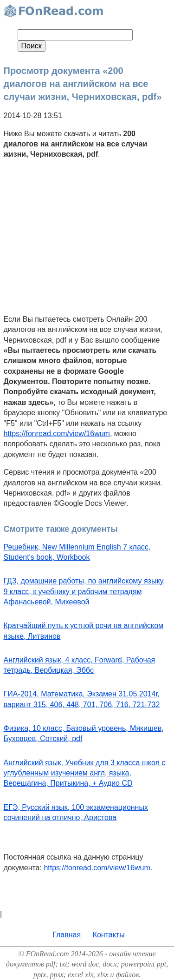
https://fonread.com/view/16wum (57, 434)
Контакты (109, 935)
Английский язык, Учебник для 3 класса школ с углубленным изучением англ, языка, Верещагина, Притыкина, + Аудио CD (85, 773)
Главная (67, 935)
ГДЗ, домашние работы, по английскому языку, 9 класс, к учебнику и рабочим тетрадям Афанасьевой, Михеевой (84, 591)
